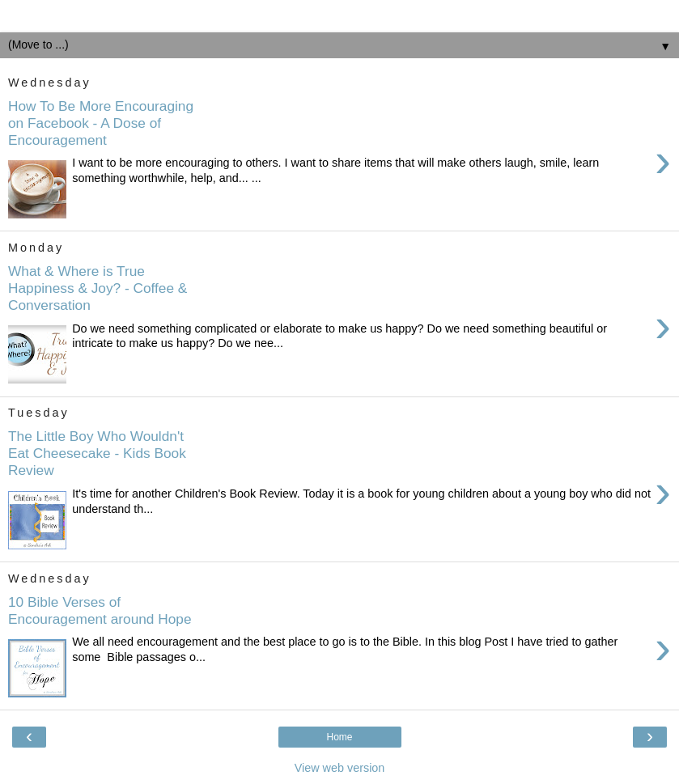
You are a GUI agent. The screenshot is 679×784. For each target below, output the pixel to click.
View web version (340, 768)
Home (339, 737)
